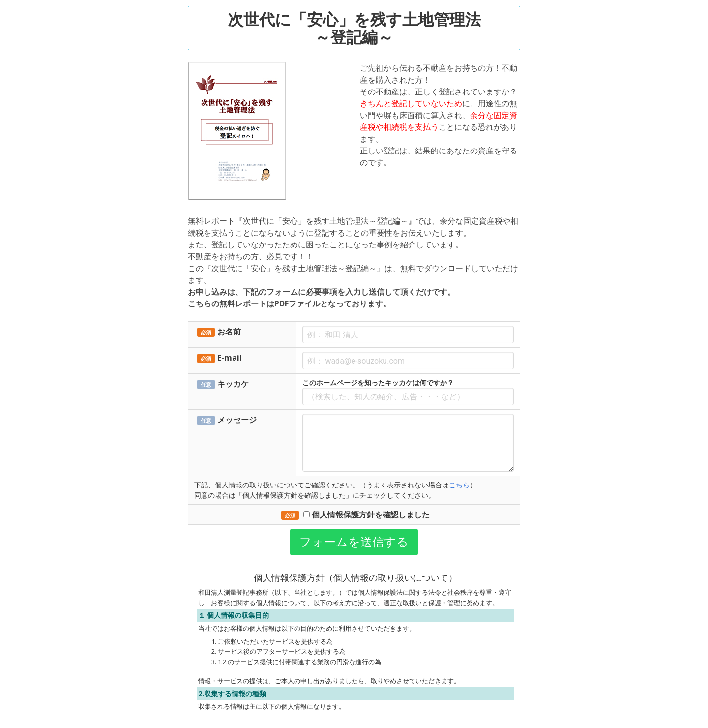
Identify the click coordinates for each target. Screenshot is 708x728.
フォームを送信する (354, 542)
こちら (459, 485)
